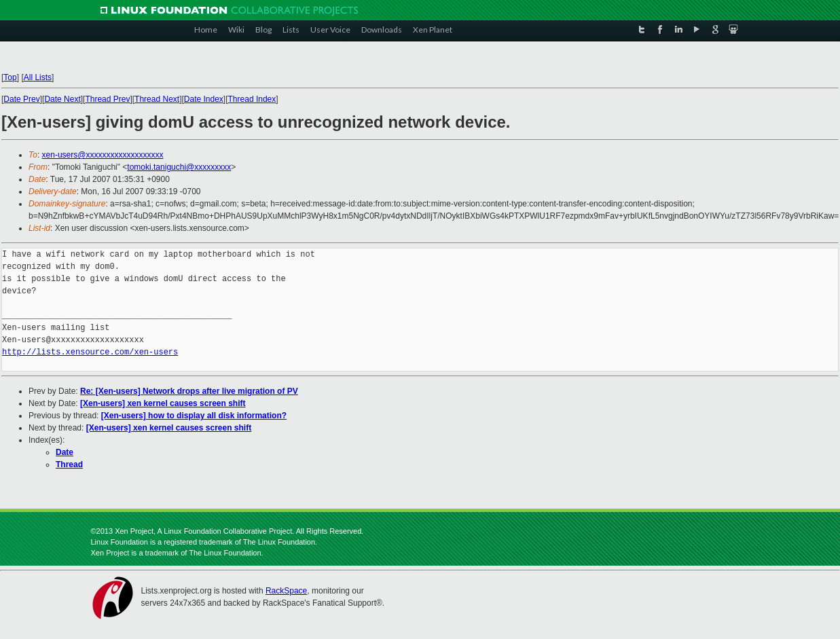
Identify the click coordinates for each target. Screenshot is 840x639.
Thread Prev (107, 99)
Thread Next (157, 99)
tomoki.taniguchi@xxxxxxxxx (179, 167)
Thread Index (252, 99)
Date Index (204, 99)
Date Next (62, 99)
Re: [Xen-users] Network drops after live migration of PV (189, 391)
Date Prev (21, 99)
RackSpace (286, 591)
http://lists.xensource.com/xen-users (90, 352)
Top (10, 77)
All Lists (38, 77)
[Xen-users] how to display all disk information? (194, 416)
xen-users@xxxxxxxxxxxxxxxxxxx (103, 155)
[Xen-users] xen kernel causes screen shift (163, 403)
